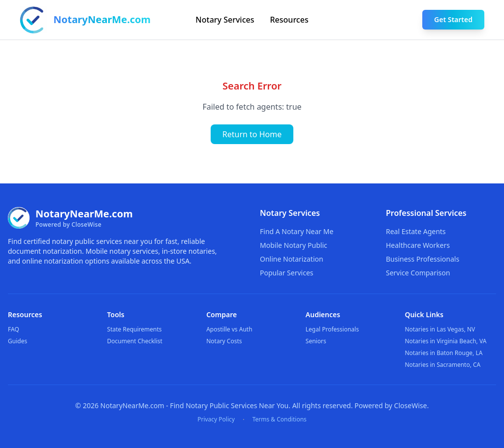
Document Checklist (135, 341)
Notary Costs (224, 341)
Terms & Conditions (280, 419)
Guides (17, 341)
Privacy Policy (216, 419)
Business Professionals (423, 259)
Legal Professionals (332, 329)
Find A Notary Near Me (297, 231)
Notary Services (225, 20)
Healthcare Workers (418, 245)
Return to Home (252, 134)
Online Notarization (292, 259)
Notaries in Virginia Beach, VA (445, 341)
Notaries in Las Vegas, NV (440, 329)
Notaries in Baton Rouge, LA (443, 353)
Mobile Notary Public (294, 245)
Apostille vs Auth (229, 329)
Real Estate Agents (416, 231)
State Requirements (135, 329)
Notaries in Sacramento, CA (442, 365)
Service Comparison (418, 273)
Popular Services (287, 273)
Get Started (453, 19)
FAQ (14, 329)
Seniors (316, 341)
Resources (289, 20)
